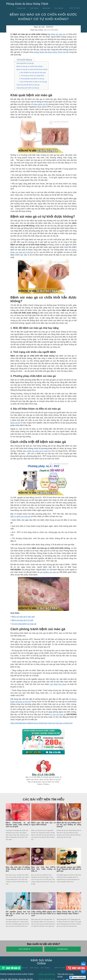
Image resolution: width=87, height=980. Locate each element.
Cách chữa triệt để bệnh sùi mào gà (28, 85)
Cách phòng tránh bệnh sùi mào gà (28, 88)
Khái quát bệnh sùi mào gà (25, 63)
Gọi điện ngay (63, 949)
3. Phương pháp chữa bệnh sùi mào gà (32, 79)
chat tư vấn (75, 8)
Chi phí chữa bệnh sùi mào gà (24, 624)
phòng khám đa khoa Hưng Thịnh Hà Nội (51, 52)
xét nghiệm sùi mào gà (49, 572)
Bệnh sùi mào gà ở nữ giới (22, 620)
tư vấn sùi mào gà (58, 714)
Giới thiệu (34, 8)
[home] (27, 3)
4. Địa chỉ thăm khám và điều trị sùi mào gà (33, 82)
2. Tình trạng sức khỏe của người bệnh (32, 76)
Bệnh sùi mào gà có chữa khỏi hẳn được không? (32, 69)
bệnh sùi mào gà (58, 34)
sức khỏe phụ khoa (58, 684)
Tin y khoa (59, 8)
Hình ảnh (46, 8)
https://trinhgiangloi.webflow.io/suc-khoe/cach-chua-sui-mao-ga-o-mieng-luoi (41, 723)
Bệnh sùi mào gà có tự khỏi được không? (30, 66)
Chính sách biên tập (47, 974)
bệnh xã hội (15, 423)
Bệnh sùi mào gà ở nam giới (23, 617)
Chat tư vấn (60, 968)
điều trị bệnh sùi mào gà (20, 516)
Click (30, 60)
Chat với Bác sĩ (25, 949)
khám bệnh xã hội (41, 104)
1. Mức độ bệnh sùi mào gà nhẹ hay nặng (32, 73)
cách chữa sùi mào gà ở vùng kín (37, 451)
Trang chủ (21, 8)
